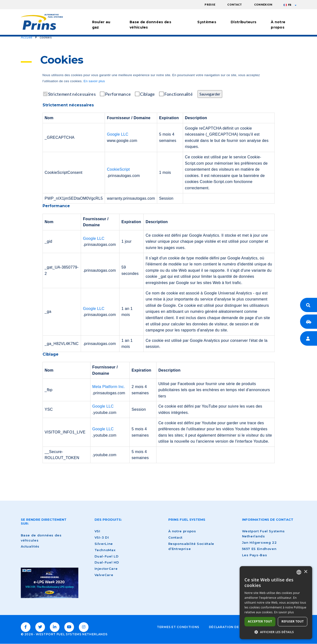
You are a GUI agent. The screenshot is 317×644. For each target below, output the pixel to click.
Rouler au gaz (101, 25)
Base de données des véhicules (150, 25)
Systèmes (207, 22)
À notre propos (278, 25)
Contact (235, 4)
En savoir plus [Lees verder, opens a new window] (284, 612)
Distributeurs (243, 22)
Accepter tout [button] (260, 621)
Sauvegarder (210, 94)
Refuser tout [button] (293, 621)
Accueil (27, 37)
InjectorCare (106, 569)
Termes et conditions (178, 627)
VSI (97, 531)
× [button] (306, 572)
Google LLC (118, 134)
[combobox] (299, 572)
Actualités (30, 546)
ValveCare (104, 575)
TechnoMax (105, 550)
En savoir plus (94, 81)
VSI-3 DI (102, 537)
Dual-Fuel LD (107, 556)
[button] (276, 632)
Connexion (263, 4)
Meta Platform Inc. (109, 387)
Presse (210, 4)
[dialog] (276, 603)
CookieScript (118, 169)
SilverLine (104, 544)
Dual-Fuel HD (107, 562)
